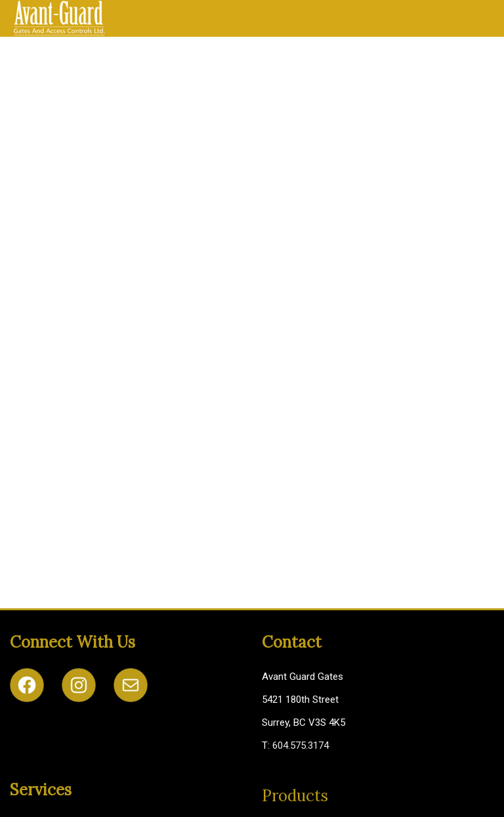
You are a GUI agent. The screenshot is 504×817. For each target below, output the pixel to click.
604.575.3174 (301, 745)
